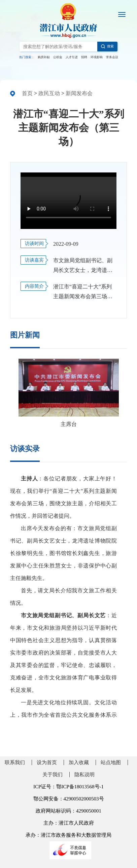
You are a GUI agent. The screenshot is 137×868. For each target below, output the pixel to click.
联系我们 (15, 762)
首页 (27, 93)
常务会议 (112, 57)
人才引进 (72, 57)
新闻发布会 (79, 93)
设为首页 (47, 762)
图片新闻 (25, 335)
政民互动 (49, 93)
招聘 (84, 57)
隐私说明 (84, 775)
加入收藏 (79, 762)
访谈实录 (25, 449)
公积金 (58, 57)
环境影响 (97, 57)
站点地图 (111, 762)
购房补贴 (44, 57)
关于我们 (53, 775)
